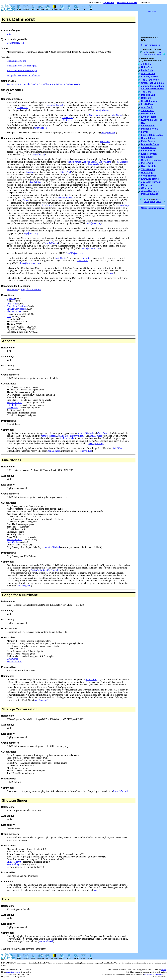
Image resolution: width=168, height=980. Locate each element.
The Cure (146, 92)
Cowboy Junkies (150, 77)
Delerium (146, 98)
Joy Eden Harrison (151, 182)
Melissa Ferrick (149, 129)
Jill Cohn (146, 64)
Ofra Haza (147, 188)
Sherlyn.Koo (86, 451)
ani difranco (148, 111)
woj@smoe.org (31, 233)
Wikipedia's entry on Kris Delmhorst (24, 75)
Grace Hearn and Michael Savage (150, 193)
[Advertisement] (153, 23)
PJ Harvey (147, 185)
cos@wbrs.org (103, 110)
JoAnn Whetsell (120, 791)
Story (26, 200)
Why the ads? (152, 11)
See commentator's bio (151, 45)
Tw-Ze (159, 54)
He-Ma (159, 52)
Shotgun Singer (14, 311)
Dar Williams (45, 84)
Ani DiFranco (58, 84)
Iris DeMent (147, 104)
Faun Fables (148, 126)
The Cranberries (150, 80)
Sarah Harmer (149, 176)
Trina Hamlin (148, 169)
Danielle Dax (148, 95)
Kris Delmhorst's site (16, 61)
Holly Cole (147, 67)
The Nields (105, 142)
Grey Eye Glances (151, 160)
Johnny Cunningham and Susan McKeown (153, 87)
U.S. (9, 34)
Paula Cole (147, 70)
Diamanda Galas (150, 144)
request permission (13, 972)
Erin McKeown (14, 862)
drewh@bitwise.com (90, 248)
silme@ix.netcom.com (30, 263)
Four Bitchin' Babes (152, 135)
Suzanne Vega (123, 205)
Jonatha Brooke (31, 84)
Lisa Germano (149, 148)
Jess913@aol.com (74, 253)
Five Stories (47, 205)
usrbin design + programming (155, 974)
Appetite (29, 172)
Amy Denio (147, 107)
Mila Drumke (148, 114)
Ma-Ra (147, 54)
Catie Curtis (22, 108)
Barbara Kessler (73, 84)
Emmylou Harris (150, 179)
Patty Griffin (148, 163)
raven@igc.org (41, 128)
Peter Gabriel (148, 141)
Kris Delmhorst (149, 101)
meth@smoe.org (109, 133)
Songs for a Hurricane (31, 289)
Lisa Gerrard (148, 151)
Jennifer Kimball (15, 84)
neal (112, 273)
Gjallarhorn (147, 157)
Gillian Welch (65, 172)
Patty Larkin (13, 405)
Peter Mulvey (13, 864)
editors (164, 970)
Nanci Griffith (148, 166)
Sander (96, 890)
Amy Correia (148, 74)
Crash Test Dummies (152, 83)
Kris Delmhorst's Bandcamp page (22, 66)
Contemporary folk (16, 43)
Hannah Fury (148, 138)
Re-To (153, 54)
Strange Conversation (17, 309)
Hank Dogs (147, 173)
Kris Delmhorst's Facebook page (22, 71)
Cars (9, 316)
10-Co (146, 52)
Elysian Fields (149, 117)
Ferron (145, 132)
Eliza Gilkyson (149, 154)
